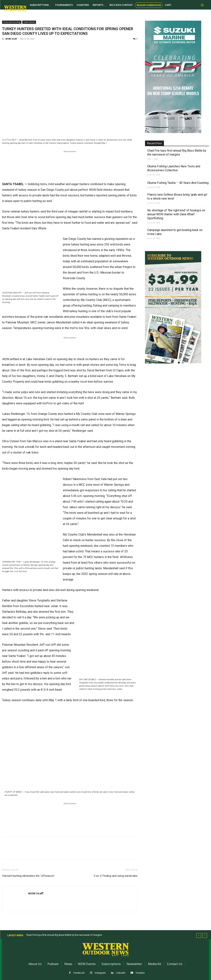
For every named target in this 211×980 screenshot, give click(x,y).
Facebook (79, 973)
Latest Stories (29, 22)
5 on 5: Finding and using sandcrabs (116, 876)
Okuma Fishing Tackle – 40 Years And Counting (178, 183)
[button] (202, 5)
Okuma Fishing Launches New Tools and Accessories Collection (174, 168)
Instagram (100, 973)
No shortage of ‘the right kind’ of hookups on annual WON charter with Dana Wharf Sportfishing (176, 214)
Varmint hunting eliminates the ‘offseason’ (28, 876)
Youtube (140, 973)
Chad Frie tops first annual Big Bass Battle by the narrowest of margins (177, 153)
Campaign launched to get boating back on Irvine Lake (175, 232)
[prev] (199, 935)
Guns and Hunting (12, 22)
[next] (205, 935)
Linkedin (121, 973)
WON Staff (11, 39)
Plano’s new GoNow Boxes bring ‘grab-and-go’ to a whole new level (177, 197)
